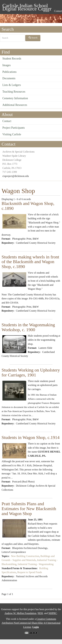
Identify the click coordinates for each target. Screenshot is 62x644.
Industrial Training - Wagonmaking (36, 564)
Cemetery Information (15, 98)
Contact (7, 121)
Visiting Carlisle (12, 134)
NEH (40, 613)
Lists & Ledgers (12, 85)
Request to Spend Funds (30, 572)
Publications (9, 72)
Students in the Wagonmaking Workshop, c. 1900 (28, 327)
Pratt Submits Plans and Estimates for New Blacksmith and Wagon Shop (29, 509)
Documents (9, 78)
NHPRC (53, 613)
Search (33, 38)
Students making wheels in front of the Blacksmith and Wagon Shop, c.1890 (30, 262)
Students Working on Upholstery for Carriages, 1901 (31, 372)
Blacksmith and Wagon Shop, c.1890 (28, 206)
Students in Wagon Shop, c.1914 (31, 437)
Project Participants (14, 128)
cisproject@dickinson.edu (16, 176)
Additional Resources (15, 105)
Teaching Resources (14, 92)
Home (46, 11)
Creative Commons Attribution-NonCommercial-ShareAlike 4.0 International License (31, 623)
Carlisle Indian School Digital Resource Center (27, 6)
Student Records (12, 59)
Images (7, 65)
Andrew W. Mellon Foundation (20, 613)
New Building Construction (25, 556)
